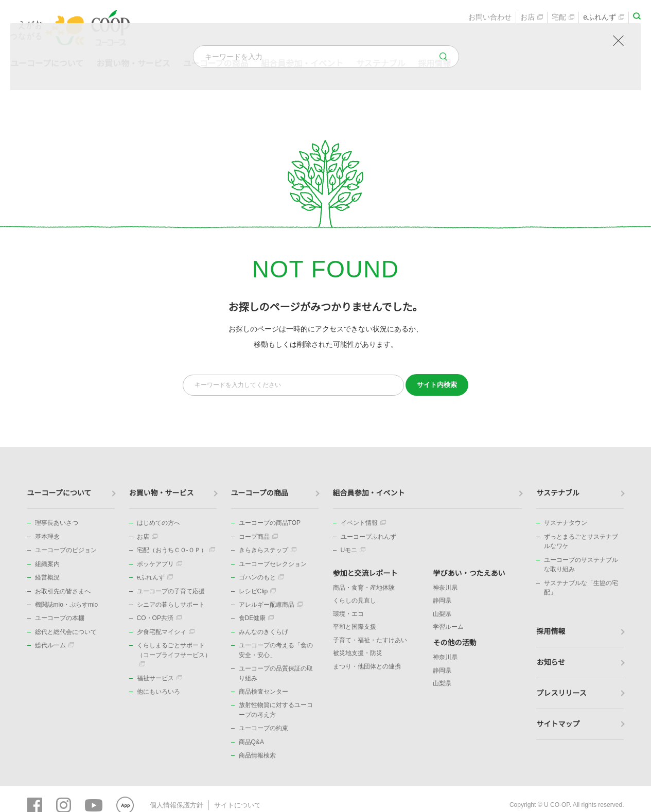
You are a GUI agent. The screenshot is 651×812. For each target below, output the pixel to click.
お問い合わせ (490, 19)
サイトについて (232, 804)
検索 (437, 385)
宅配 (563, 19)
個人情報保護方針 (174, 804)
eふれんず (604, 19)
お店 (532, 19)
